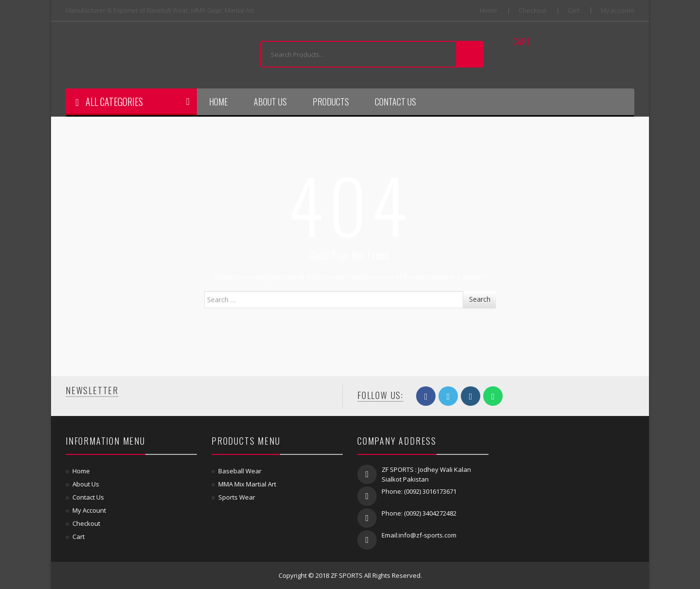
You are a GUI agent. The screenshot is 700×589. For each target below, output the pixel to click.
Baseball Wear (240, 471)
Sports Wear (237, 497)
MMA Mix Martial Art (247, 484)
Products (331, 102)
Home (489, 10)
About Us (270, 102)
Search (480, 299)
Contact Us (395, 102)
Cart (574, 10)
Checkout (533, 10)
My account (618, 10)
